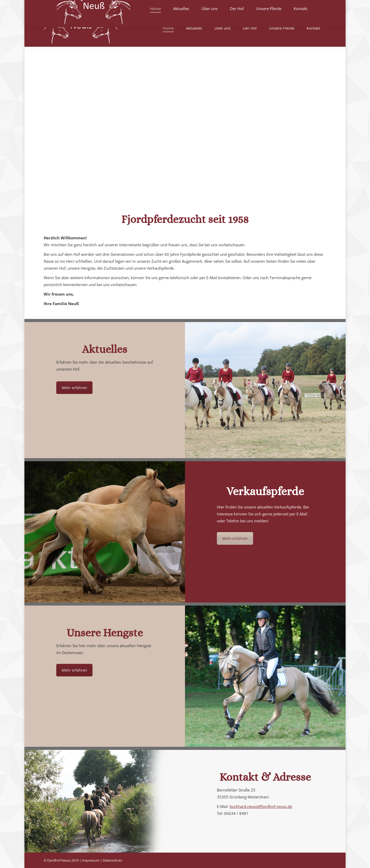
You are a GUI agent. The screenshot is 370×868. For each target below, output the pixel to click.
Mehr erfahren (74, 388)
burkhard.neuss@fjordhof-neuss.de (261, 806)
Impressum (91, 860)
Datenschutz (112, 860)
